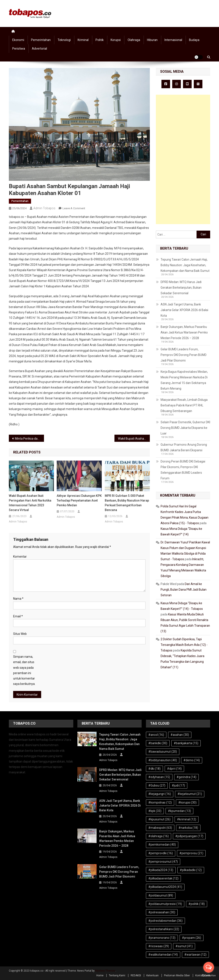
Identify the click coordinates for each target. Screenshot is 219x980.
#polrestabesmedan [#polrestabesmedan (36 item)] (165, 921)
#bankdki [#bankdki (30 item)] (158, 743)
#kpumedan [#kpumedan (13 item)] (179, 811)
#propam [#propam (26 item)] (192, 938)
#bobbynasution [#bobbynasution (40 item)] (163, 760)
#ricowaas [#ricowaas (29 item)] (159, 946)
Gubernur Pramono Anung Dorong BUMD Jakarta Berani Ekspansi (184, 447)
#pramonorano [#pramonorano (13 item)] (162, 938)
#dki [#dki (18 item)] (154, 769)
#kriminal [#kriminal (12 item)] (187, 819)
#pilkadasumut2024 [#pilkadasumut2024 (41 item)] (165, 887)
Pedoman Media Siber (177, 975)
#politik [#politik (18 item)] (197, 904)
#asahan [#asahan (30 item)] (180, 735)
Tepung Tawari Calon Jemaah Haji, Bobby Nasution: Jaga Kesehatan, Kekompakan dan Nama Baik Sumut (185, 265)
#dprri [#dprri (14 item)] (174, 769)
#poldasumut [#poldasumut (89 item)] (161, 895)
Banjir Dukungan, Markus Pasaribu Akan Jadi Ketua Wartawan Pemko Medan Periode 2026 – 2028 (184, 332)
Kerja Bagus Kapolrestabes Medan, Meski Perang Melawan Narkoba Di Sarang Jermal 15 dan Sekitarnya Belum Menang (184, 380)
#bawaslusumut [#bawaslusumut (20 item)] (163, 752)
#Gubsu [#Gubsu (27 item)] (157, 785)
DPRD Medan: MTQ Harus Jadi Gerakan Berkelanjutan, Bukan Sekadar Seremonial (181, 288)
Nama (18, 599)
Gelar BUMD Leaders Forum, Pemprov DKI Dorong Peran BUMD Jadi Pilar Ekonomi (184, 355)
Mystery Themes (105, 971)
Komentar (20, 557)
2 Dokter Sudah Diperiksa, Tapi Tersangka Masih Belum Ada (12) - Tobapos (184, 645)
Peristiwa (19, 49)
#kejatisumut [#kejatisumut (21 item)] (190, 794)
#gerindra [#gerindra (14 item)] (186, 777)
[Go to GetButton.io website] (209, 976)
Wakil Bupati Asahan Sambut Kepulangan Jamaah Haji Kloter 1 (134, 439)
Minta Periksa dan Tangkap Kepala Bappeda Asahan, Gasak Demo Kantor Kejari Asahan (30, 439)
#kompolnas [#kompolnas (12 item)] (160, 802)
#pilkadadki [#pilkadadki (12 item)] (191, 870)
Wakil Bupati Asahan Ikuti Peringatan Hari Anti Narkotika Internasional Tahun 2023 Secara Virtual (30, 503)
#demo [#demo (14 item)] (192, 760)
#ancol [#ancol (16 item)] (156, 735)
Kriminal (83, 40)
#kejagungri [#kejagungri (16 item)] (160, 794)
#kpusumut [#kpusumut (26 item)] (159, 819)
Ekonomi (18, 40)
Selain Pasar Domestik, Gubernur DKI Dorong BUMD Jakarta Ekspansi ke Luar (185, 428)
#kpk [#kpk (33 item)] (155, 811)
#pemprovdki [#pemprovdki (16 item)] (161, 853)
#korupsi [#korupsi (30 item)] (187, 802)
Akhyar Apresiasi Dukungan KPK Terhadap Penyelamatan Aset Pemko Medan (79, 500)
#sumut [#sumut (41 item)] (184, 946)
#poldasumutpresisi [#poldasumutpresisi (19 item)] (165, 904)
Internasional (173, 40)
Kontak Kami (203, 975)
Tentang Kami (117, 975)
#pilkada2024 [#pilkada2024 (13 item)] (161, 870)
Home (100, 975)
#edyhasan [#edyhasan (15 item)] (159, 777)
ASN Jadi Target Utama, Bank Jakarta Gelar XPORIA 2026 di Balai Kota (184, 310)
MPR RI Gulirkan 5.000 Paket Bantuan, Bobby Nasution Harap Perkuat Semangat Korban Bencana (127, 503)
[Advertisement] (183, 159)
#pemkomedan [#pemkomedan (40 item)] (162, 845)
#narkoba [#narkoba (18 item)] (188, 828)
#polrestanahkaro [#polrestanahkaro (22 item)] (164, 929)
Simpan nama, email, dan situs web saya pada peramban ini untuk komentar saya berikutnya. (24, 670)
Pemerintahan (41, 40)
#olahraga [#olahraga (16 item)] (159, 836)
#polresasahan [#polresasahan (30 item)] (162, 912)
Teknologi (64, 40)
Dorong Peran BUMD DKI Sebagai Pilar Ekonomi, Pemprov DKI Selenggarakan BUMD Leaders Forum (183, 470)
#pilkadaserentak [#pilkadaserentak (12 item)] (163, 878)
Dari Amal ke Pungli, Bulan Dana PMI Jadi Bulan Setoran (184, 590)
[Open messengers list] (209, 967)
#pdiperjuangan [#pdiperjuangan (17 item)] (189, 836)
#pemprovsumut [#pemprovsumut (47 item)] (163, 862)
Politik (100, 40)
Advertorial (39, 49)
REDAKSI (136, 975)
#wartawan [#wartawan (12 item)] (195, 955)
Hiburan (152, 40)
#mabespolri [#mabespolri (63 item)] (160, 828)
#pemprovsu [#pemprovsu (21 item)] (191, 853)
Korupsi (116, 40)
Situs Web (20, 634)
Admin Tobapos (44, 208)
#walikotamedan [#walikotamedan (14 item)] (163, 955)
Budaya (194, 40)
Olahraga (134, 40)
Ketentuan (153, 975)
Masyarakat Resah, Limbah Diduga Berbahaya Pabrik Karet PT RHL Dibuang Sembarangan (184, 405)
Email (18, 616)
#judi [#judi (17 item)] (178, 785)
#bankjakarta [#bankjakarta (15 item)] (186, 743)
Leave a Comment (74, 208)
